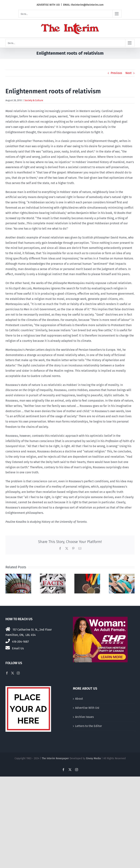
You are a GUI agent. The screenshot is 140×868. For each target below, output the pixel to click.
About (79, 699)
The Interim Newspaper (55, 758)
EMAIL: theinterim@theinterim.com (83, 5)
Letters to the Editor (89, 726)
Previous (116, 73)
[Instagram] (18, 673)
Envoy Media (94, 758)
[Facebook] (7, 673)
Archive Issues (84, 717)
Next (129, 73)
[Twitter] (13, 673)
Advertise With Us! (87, 708)
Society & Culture (34, 100)
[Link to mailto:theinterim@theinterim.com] (8, 648)
